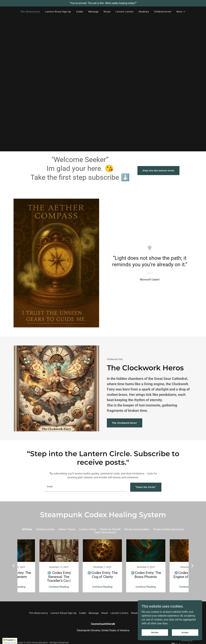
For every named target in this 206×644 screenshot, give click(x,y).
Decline (155, 632)
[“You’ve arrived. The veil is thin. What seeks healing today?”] (103, 3)
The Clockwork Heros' (125, 423)
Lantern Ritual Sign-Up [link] (58, 12)
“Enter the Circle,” (146, 487)
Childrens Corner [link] (45, 529)
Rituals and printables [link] (137, 529)
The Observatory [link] (30, 12)
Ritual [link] (107, 12)
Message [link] (93, 12)
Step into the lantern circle (158, 171)
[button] (181, 12)
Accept (185, 632)
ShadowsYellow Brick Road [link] (169, 529)
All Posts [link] (27, 529)
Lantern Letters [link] (124, 12)
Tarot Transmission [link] (105, 532)
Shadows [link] (144, 12)
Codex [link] (80, 12)
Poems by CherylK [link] (110, 529)
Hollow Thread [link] (67, 529)
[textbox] (85, 487)
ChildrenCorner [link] (163, 12)
